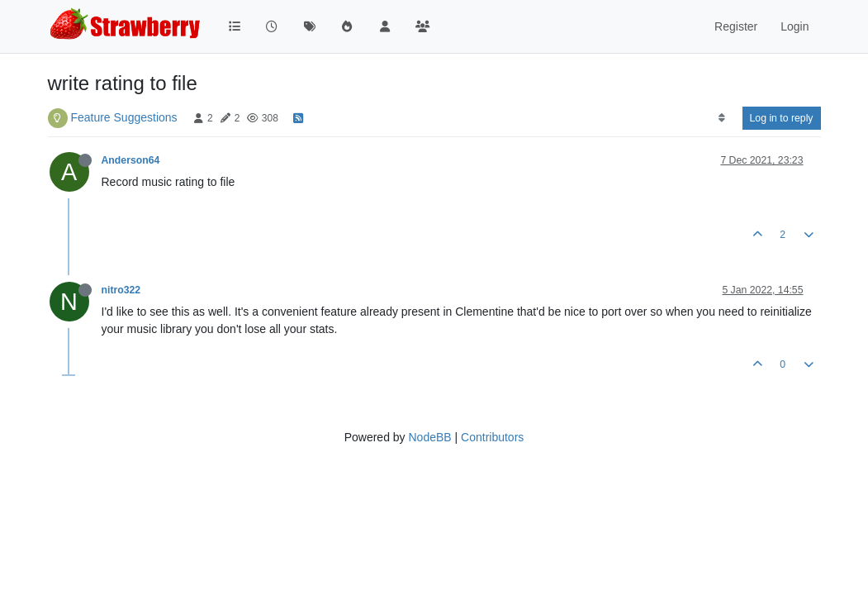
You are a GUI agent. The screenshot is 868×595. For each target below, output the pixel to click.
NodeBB (429, 437)
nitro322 (121, 290)
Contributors (492, 437)
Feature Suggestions (123, 117)
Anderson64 (131, 160)
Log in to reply (782, 118)
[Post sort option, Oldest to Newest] (721, 118)
